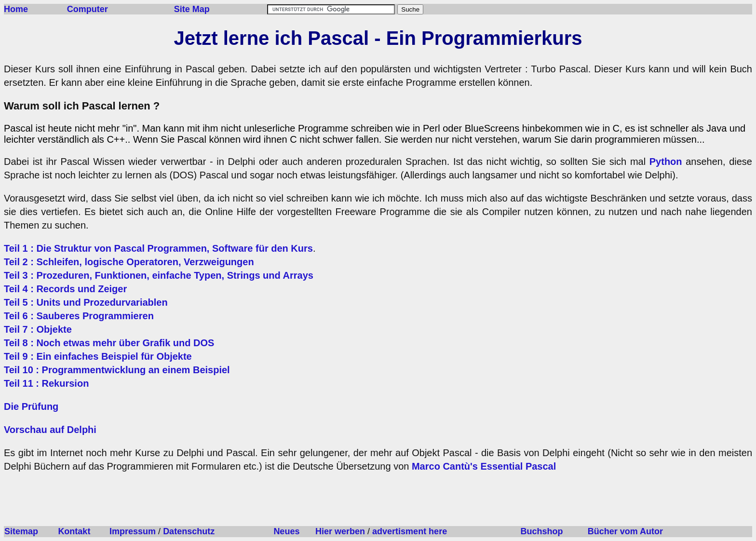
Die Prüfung (31, 406)
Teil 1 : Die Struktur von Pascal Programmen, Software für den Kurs (158, 248)
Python (666, 162)
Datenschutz (189, 531)
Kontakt (74, 531)
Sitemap (21, 531)
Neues (286, 531)
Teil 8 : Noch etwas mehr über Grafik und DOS (109, 343)
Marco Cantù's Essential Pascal (484, 466)
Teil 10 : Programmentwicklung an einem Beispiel (117, 370)
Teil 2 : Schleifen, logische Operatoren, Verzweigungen (129, 262)
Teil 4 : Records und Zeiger (65, 289)
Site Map (192, 9)
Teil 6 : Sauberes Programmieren (79, 316)
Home (16, 9)
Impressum (133, 531)
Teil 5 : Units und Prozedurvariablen (86, 302)
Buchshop (541, 531)
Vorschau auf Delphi (50, 430)
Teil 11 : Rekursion (46, 383)
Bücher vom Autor (625, 531)
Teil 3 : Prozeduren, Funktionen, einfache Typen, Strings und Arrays (159, 275)
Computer (88, 9)
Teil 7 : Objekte (38, 329)
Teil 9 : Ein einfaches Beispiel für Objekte (98, 356)
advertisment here (410, 531)
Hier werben (340, 531)
